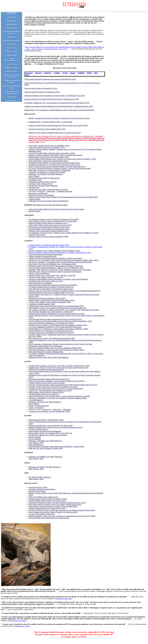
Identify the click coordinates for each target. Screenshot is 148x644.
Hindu (89, 73)
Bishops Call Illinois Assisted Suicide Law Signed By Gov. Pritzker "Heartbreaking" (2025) (60, 253)
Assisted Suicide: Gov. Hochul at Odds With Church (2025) (49, 245)
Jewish (65, 73)
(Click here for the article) (63, 599)
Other (27, 75)
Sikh (96, 73)
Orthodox (48, 73)
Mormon (38, 73)
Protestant (29, 73)
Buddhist (81, 73)
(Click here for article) (19, 621)
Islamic (73, 73)
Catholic (57, 73)
